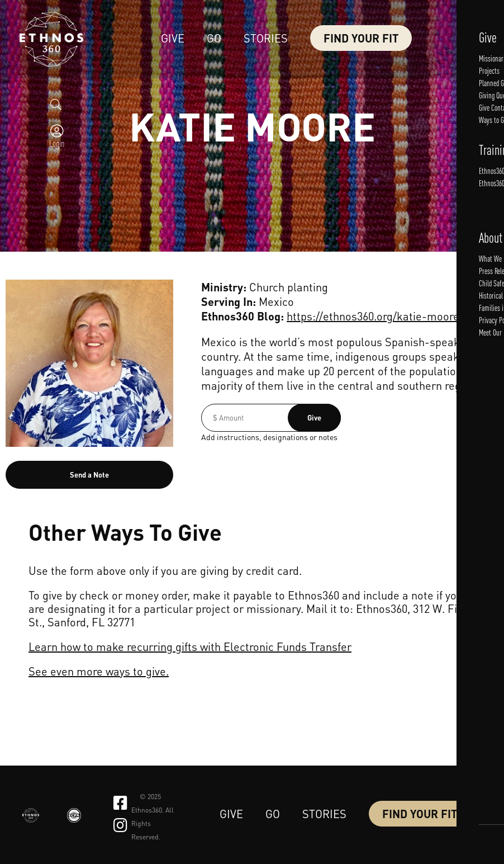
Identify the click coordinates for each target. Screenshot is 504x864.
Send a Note (89, 475)
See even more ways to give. (99, 671)
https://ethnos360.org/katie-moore (373, 316)
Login (56, 172)
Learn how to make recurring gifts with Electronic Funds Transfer (190, 646)
